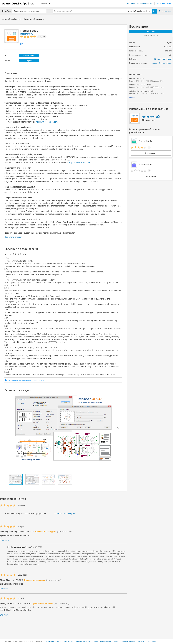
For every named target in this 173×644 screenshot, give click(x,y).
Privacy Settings (152, 642)
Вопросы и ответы (129, 642)
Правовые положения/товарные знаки (77, 642)
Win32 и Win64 (29, 56)
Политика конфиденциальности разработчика (24, 380)
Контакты (141, 642)
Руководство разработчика (140, 4)
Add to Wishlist (151, 36)
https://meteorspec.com (47, 122)
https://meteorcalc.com (79, 162)
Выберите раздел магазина (27, 11)
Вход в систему (164, 4)
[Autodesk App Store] (18, 4)
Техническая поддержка (65, 514)
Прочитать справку (13, 237)
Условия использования (102, 642)
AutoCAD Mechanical (11, 19)
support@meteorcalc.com (162, 63)
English (29, 61)
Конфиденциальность (53, 642)
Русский (45, 4)
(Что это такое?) (65, 532)
